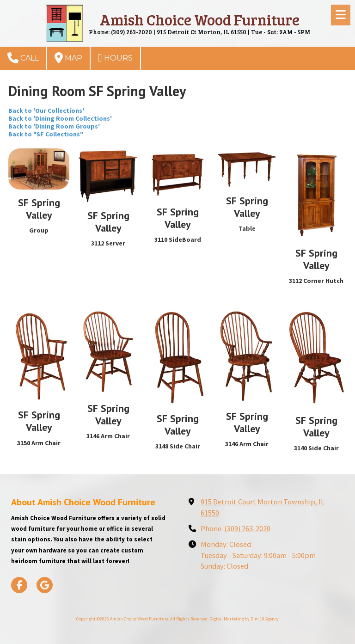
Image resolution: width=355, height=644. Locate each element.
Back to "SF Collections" (46, 134)
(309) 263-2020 (247, 528)
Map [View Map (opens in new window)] (68, 58)
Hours (115, 58)
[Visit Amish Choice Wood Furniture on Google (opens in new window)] (45, 585)
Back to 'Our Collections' (46, 110)
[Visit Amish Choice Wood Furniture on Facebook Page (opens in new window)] (19, 585)
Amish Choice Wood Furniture (200, 19)
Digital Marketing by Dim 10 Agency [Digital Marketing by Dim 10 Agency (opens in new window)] (244, 619)
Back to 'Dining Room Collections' (60, 118)
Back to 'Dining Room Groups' (54, 126)
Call (23, 58)
